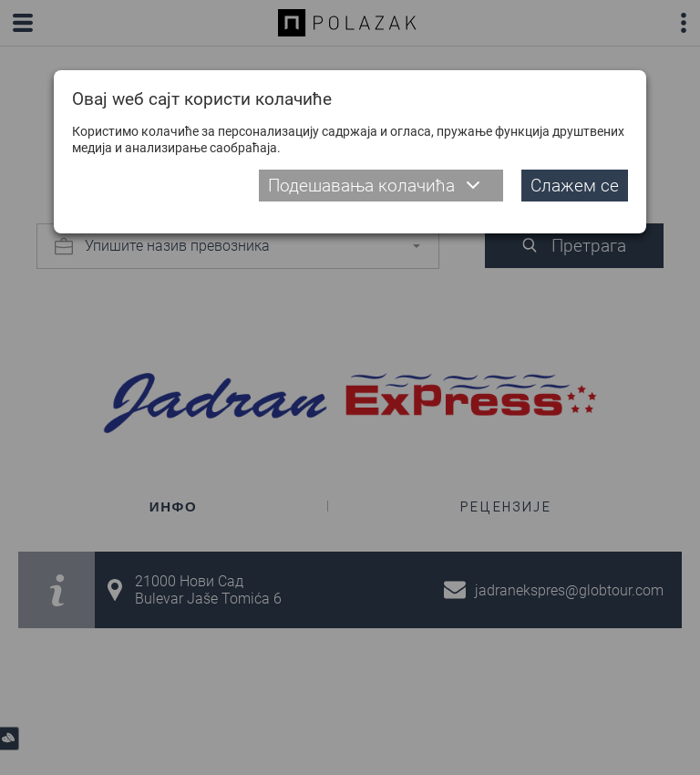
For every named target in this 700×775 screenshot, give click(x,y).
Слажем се (575, 186)
